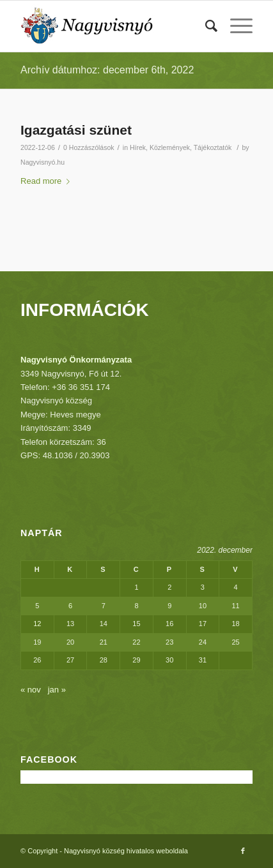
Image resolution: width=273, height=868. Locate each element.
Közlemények (170, 147)
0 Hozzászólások (89, 147)
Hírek (138, 147)
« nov (31, 690)
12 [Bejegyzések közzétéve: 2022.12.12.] (37, 624)
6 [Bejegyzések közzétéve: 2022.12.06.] (70, 606)
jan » (57, 690)
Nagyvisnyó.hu (43, 162)
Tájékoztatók (213, 147)
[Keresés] (205, 26)
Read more (48, 181)
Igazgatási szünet (76, 130)
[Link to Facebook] (243, 851)
